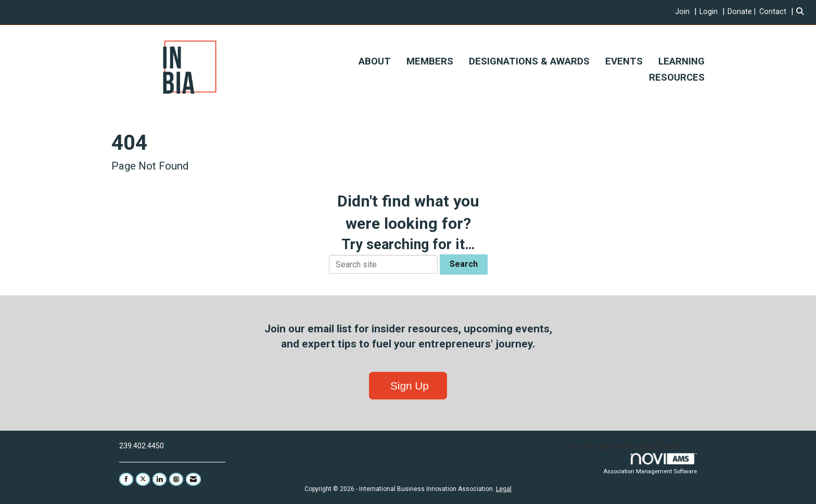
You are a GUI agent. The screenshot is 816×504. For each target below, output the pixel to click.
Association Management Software (651, 464)
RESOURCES (677, 77)
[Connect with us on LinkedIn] (160, 479)
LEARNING (681, 61)
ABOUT (375, 61)
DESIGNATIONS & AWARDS (529, 61)
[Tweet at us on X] (143, 479)
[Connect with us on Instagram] (176, 479)
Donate (740, 12)
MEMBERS (430, 61)
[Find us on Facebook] (126, 479)
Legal (504, 489)
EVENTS (624, 61)
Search (464, 264)
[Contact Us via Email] (193, 479)
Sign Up (408, 386)
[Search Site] (802, 12)
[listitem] (687, 12)
